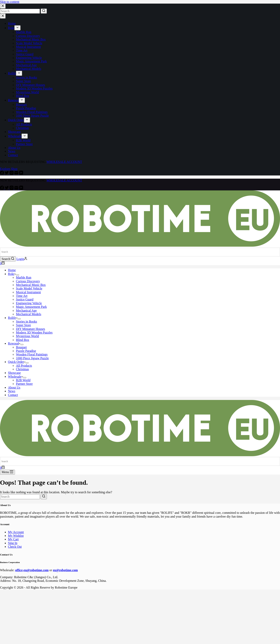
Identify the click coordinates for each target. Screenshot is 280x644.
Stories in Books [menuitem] (27, 77)
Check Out (15, 547)
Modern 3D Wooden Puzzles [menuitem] (34, 88)
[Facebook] (2, 174)
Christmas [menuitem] (22, 128)
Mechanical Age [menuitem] (26, 65)
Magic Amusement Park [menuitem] (31, 61)
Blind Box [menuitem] (23, 96)
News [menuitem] (12, 151)
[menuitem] (17, 28)
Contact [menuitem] (13, 155)
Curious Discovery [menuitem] (28, 36)
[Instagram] (12, 174)
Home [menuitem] (12, 23)
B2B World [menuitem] (23, 140)
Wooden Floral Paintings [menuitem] (32, 112)
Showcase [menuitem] (14, 132)
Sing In (13, 543)
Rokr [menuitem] (11, 28)
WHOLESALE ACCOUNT (64, 162)
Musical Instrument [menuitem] (28, 47)
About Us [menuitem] (14, 148)
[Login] (22, 259)
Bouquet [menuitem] (21, 105)
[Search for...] (20, 11)
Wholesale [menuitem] (15, 136)
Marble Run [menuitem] (24, 32)
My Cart (13, 539)
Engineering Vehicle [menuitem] (29, 58)
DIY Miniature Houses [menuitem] (30, 85)
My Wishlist (16, 536)
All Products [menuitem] (24, 124)
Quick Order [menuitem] (16, 120)
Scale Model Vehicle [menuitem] (29, 43)
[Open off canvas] (7, 472)
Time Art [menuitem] (22, 50)
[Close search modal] (3, 6)
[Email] (17, 174)
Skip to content (10, 2)
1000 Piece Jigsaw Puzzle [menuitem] (32, 116)
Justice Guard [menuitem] (25, 54)
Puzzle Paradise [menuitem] (26, 108)
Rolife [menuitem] (12, 73)
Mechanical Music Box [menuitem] (31, 39)
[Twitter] (7, 174)
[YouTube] (21, 174)
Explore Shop (9, 169)
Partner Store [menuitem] (24, 144)
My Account (16, 532)
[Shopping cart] (2, 263)
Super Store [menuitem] (23, 81)
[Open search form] (8, 259)
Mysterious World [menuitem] (27, 92)
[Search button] (44, 11)
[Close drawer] (3, 16)
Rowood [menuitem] (13, 100)
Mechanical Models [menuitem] (29, 69)
